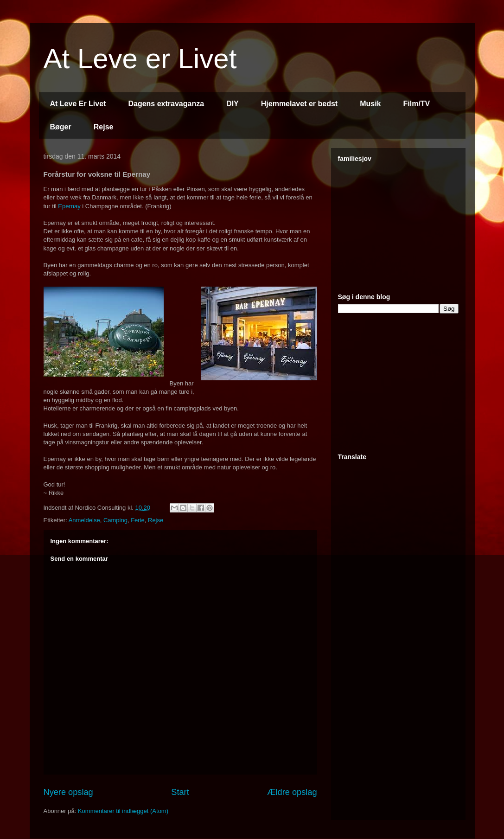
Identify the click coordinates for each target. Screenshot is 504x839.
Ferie (138, 520)
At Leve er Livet (140, 59)
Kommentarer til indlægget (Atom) (123, 811)
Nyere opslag (68, 792)
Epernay (69, 206)
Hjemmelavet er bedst (299, 104)
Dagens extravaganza (166, 104)
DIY (233, 104)
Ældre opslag (292, 792)
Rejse (104, 127)
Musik (370, 104)
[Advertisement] (408, 224)
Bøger (61, 127)
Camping (115, 520)
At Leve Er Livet (78, 104)
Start (180, 792)
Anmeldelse (84, 520)
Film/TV (417, 104)
